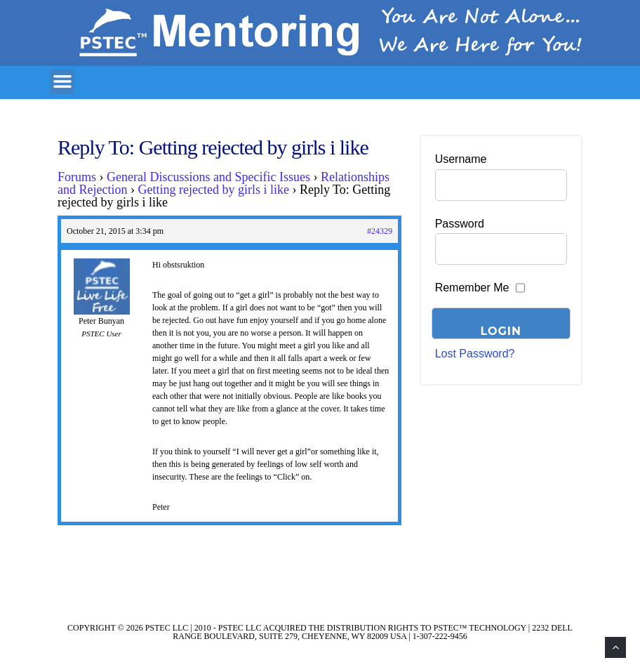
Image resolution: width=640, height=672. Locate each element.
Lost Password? (475, 354)
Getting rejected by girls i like (213, 190)
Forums (77, 177)
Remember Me (472, 288)
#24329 (380, 231)
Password (460, 224)
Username (461, 159)
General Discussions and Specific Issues (208, 177)
